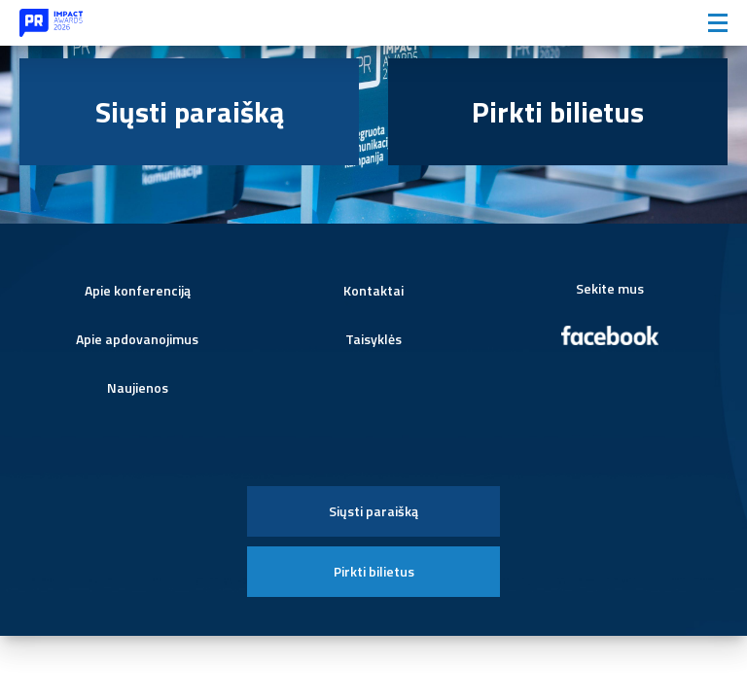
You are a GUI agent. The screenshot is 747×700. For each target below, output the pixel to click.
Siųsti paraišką (190, 112)
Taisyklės (373, 339)
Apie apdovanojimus (137, 339)
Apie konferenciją (138, 290)
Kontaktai (373, 290)
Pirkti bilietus (558, 112)
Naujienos (138, 387)
